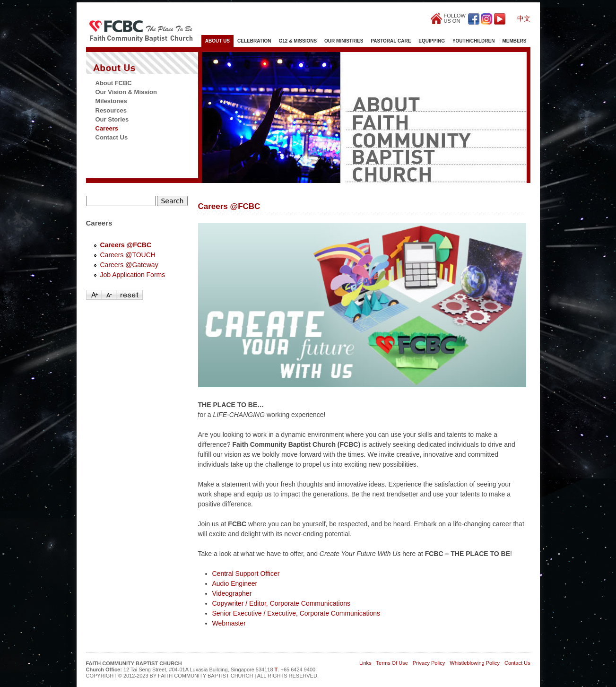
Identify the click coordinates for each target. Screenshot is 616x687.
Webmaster (229, 623)
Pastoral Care (391, 41)
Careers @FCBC (126, 245)
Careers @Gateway (129, 265)
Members (514, 41)
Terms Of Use (392, 663)
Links (365, 663)
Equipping (432, 41)
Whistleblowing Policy (475, 663)
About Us (217, 41)
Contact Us (112, 137)
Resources (111, 110)
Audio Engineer (235, 583)
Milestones (111, 101)
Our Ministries (344, 41)
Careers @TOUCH (128, 255)
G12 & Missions (298, 41)
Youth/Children (473, 41)
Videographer (232, 593)
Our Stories (112, 119)
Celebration (254, 41)
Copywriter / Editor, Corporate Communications (282, 603)
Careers (107, 128)
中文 (524, 18)
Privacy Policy (429, 663)
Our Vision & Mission (126, 92)
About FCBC (114, 83)
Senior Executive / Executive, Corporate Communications (296, 613)
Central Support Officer (246, 574)
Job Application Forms (133, 275)
